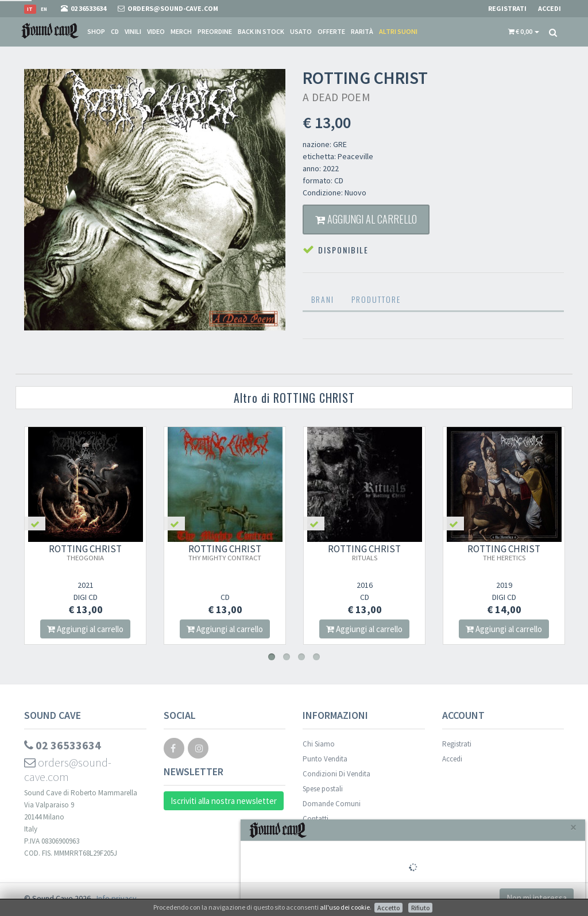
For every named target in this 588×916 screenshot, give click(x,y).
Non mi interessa (537, 898)
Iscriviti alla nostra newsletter (224, 801)
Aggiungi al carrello (366, 219)
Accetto (388, 908)
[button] (524, 32)
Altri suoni (398, 31)
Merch (181, 31)
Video (156, 31)
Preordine (215, 31)
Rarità (362, 31)
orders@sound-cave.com (68, 769)
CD (115, 31)
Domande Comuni (332, 804)
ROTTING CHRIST (85, 552)
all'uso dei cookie (345, 907)
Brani (323, 299)
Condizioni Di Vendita (336, 774)
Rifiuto (420, 908)
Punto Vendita (325, 759)
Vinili (133, 31)
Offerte (331, 31)
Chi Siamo (319, 744)
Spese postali (323, 789)
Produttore (376, 299)
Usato (301, 31)
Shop (96, 31)
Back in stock (261, 31)
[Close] (573, 827)
